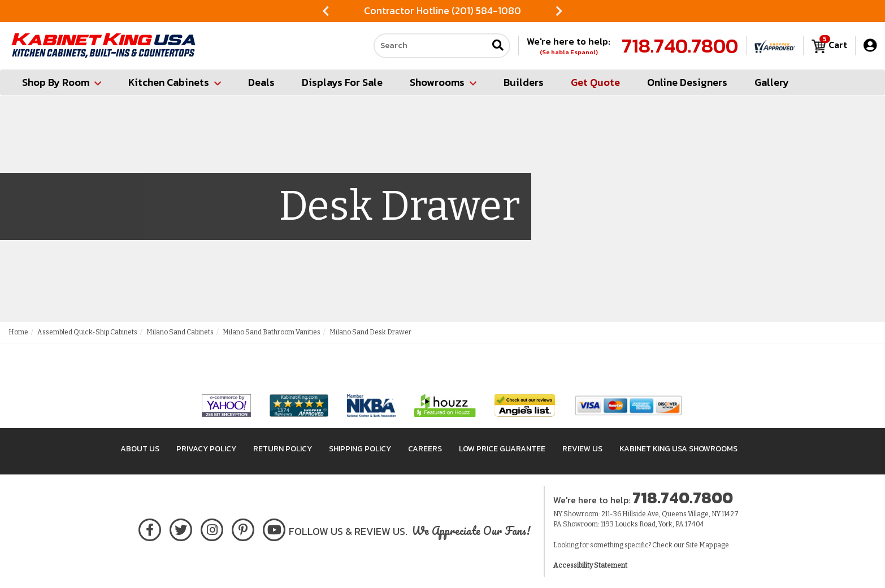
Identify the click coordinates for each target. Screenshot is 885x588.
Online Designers (687, 82)
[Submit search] (498, 46)
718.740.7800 (680, 46)
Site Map (699, 545)
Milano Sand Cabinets (180, 332)
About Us (140, 449)
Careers (425, 449)
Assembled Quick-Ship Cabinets (87, 332)
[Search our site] (431, 46)
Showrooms (443, 82)
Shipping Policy (360, 449)
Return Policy (283, 449)
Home (18, 332)
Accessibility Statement (590, 565)
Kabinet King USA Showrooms (678, 449)
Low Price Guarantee (502, 449)
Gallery (772, 82)
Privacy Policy (206, 449)
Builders (524, 82)
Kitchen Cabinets (175, 82)
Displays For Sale (342, 82)
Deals (261, 82)
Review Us (582, 449)
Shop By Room (62, 82)
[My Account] (870, 45)
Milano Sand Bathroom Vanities (272, 332)
